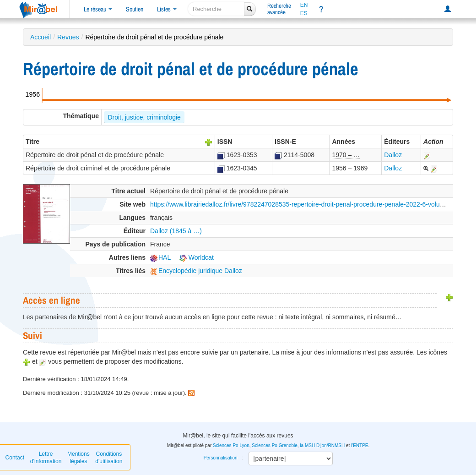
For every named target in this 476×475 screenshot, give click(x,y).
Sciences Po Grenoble (275, 445)
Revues (68, 37)
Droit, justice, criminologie (144, 117)
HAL (160, 257)
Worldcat (197, 257)
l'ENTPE (360, 445)
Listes (167, 9)
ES (304, 13)
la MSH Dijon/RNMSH (322, 445)
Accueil (41, 37)
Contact (15, 458)
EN (304, 5)
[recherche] (216, 9)
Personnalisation (221, 458)
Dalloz (393, 155)
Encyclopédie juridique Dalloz (196, 271)
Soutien (135, 9)
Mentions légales (78, 458)
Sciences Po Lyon (231, 445)
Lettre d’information (46, 458)
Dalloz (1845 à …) (176, 231)
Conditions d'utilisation (109, 458)
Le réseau (98, 9)
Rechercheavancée (279, 9)
